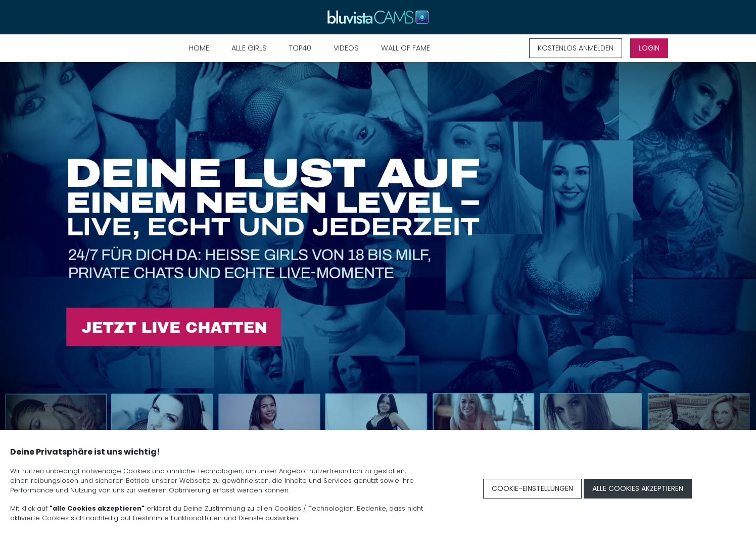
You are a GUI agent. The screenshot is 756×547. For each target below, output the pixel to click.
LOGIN (649, 48)
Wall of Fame (406, 48)
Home (199, 48)
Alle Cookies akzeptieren (638, 488)
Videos (346, 48)
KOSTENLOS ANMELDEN (576, 48)
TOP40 (300, 48)
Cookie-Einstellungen (532, 488)
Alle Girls (249, 48)
